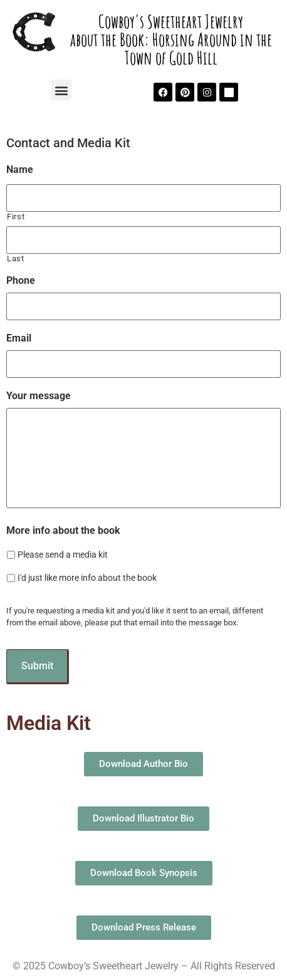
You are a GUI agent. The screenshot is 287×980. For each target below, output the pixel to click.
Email (19, 338)
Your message (39, 396)
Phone (21, 280)
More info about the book (63, 530)
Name (20, 169)
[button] (61, 90)
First (16, 216)
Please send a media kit (63, 555)
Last (16, 258)
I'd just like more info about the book (87, 578)
